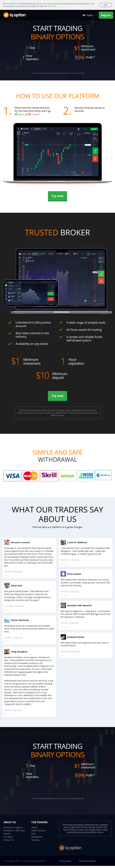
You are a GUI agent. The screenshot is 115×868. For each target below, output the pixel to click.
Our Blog (8, 839)
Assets (35, 830)
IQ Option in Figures (13, 830)
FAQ (33, 836)
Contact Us (9, 842)
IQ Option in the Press (14, 833)
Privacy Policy (65, 863)
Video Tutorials (39, 833)
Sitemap (35, 842)
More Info (52, 6)
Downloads (37, 839)
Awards (7, 836)
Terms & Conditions (88, 863)
